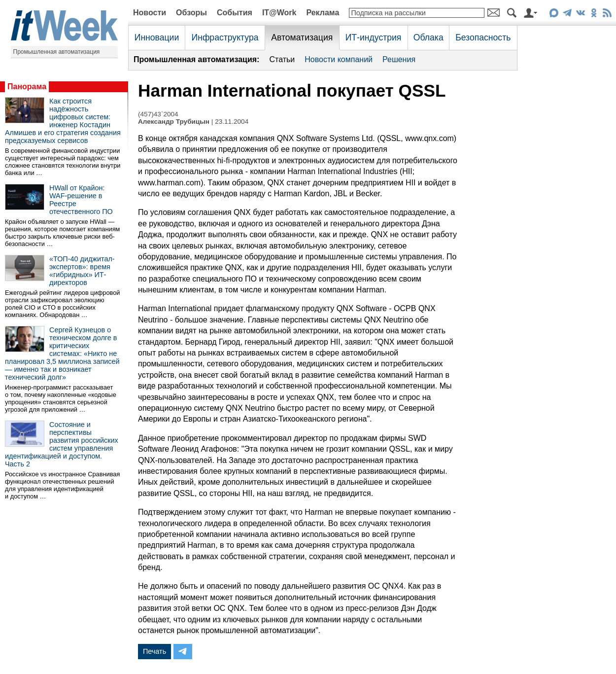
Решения (399, 59)
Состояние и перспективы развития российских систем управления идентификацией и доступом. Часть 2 (62, 444)
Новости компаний (339, 59)
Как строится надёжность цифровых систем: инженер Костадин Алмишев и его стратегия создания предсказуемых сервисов (63, 121)
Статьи (282, 59)
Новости (150, 13)
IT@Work (279, 13)
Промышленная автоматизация (57, 52)
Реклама (323, 13)
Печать (154, 651)
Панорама (27, 87)
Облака (428, 37)
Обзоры (191, 13)
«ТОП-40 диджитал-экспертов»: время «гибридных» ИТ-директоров (82, 271)
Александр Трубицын (174, 122)
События (235, 13)
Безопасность (483, 37)
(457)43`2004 (158, 114)
